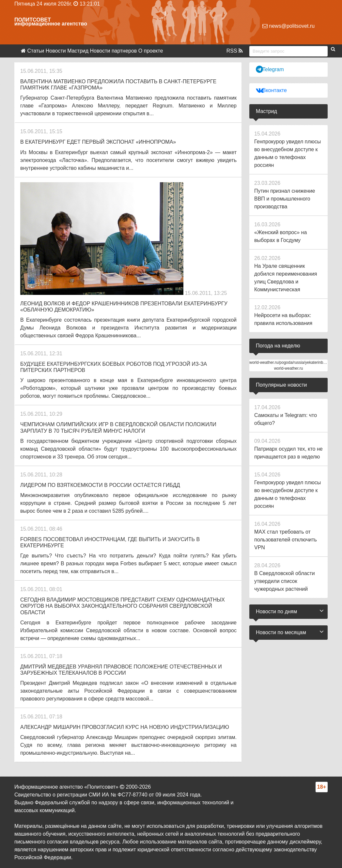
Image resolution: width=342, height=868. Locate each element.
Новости (56, 51)
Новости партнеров (114, 51)
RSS (235, 51)
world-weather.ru (289, 368)
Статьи (36, 51)
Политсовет (33, 20)
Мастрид (78, 51)
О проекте (151, 51)
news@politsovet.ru (288, 26)
